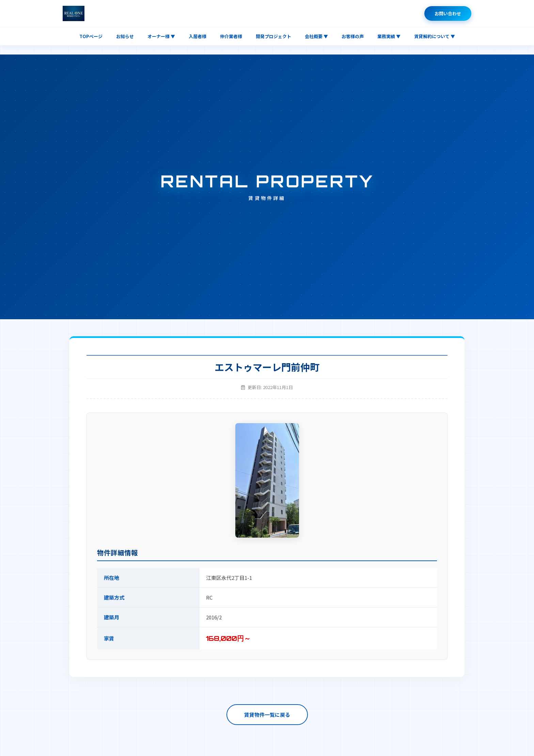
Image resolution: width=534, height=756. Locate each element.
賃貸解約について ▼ (435, 36)
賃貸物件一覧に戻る (267, 715)
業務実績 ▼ (389, 36)
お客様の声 (353, 36)
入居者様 (198, 36)
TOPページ (91, 36)
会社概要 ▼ (316, 36)
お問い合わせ (448, 13)
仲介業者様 (231, 36)
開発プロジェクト (273, 36)
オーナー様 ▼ (161, 36)
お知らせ (125, 36)
